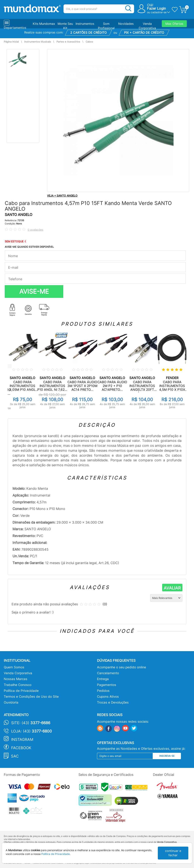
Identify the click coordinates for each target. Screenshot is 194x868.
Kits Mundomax (44, 24)
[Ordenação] (166, 598)
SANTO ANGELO (18, 215)
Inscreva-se (167, 756)
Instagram (22, 740)
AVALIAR (172, 588)
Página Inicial (11, 42)
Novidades (126, 24)
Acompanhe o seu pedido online (122, 667)
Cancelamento (108, 673)
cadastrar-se (159, 12)
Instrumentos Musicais (38, 42)
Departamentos (15, 28)
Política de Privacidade (21, 691)
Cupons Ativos (108, 697)
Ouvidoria (11, 702)
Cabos (89, 42)
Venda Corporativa (18, 673)
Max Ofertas (174, 24)
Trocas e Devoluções (113, 702)
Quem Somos (14, 667)
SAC (15, 756)
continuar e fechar (173, 853)
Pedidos (103, 691)
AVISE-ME (34, 291)
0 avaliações (35, 230)
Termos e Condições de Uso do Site (31, 697)
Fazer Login (156, 8)
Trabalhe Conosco (18, 685)
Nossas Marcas (16, 679)
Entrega (103, 679)
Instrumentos (85, 24)
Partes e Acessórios (68, 42)
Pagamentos (107, 685)
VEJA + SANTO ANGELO (62, 196)
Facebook (21, 748)
